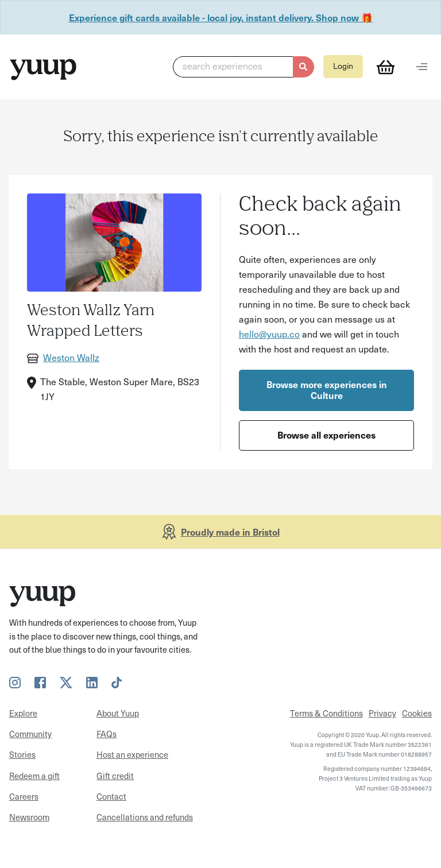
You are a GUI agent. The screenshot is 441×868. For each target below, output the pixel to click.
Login (343, 66)
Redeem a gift (34, 776)
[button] (243, 67)
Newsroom (29, 817)
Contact (111, 796)
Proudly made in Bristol (230, 532)
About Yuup (118, 713)
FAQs (107, 734)
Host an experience (132, 754)
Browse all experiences (326, 435)
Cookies (417, 713)
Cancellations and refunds (145, 817)
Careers (24, 796)
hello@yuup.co (269, 334)
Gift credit (115, 776)
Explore (23, 713)
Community (30, 734)
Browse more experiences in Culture (327, 390)
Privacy (382, 713)
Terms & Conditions (326, 713)
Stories (22, 754)
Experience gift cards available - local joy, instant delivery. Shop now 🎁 (221, 17)
